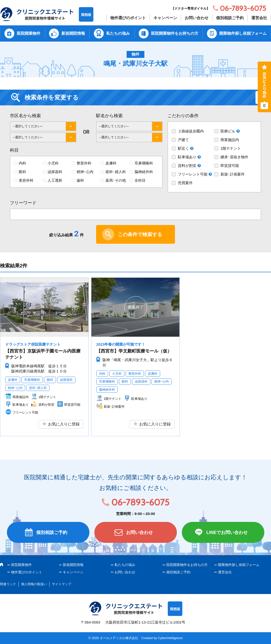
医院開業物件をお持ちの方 (175, 33)
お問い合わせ (197, 18)
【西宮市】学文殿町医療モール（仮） (134, 351)
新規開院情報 (73, 33)
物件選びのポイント (128, 18)
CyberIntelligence (170, 638)
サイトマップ (62, 584)
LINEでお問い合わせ (227, 532)
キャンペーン (165, 18)
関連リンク (8, 584)
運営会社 (259, 18)
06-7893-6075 (140, 502)
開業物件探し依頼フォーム (243, 33)
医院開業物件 (29, 33)
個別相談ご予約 (230, 18)
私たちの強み (118, 33)
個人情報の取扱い (34, 584)
